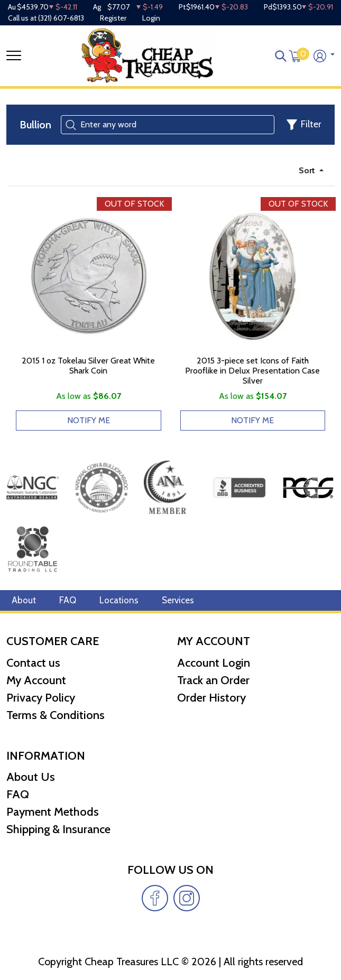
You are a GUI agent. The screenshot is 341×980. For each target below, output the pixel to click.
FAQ (68, 600)
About (24, 600)
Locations (119, 600)
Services (178, 600)
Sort (308, 170)
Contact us (33, 663)
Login (151, 18)
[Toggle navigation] (14, 55)
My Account (36, 680)
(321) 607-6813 (61, 18)
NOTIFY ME (89, 420)
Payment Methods (53, 812)
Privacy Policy (41, 698)
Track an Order (213, 680)
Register (113, 18)
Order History (211, 698)
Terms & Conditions (56, 715)
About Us (31, 777)
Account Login (214, 663)
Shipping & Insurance (58, 829)
